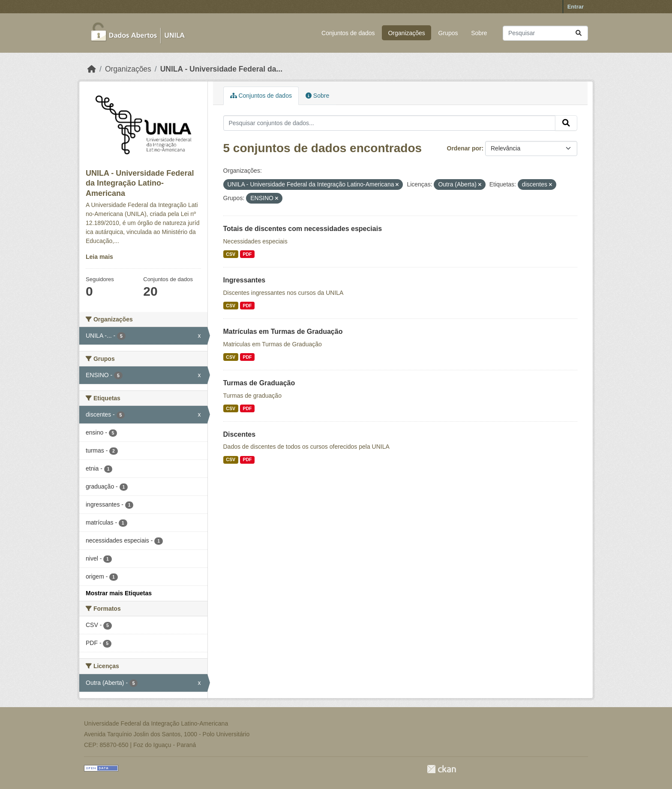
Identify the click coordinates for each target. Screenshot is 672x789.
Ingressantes (244, 280)
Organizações (406, 33)
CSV (231, 254)
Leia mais (99, 257)
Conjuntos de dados (348, 33)
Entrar (576, 7)
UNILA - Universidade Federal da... (221, 69)
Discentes (240, 434)
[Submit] (579, 33)
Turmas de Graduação (259, 383)
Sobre (479, 33)
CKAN (441, 769)
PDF (247, 254)
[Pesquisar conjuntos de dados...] (545, 33)
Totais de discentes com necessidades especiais (303, 229)
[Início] (92, 69)
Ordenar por (464, 148)
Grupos (448, 33)
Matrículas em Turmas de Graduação (283, 331)
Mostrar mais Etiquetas (119, 593)
